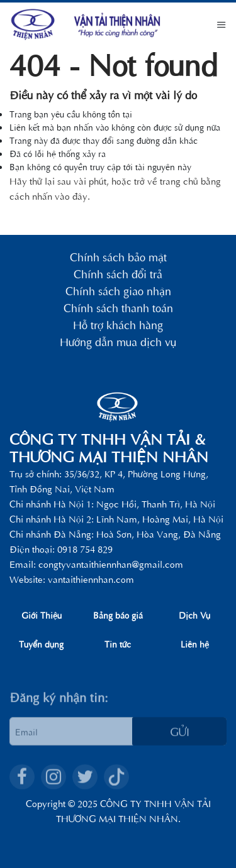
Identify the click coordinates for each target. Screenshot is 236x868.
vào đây (71, 196)
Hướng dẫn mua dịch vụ (118, 343)
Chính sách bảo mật (118, 258)
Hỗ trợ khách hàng (118, 326)
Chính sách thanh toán (118, 309)
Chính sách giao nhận (118, 292)
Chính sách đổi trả (118, 275)
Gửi (180, 741)
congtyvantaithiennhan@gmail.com (111, 564)
